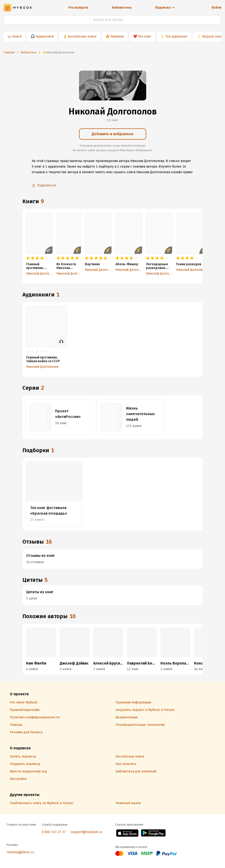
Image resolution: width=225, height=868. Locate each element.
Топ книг (145, 36)
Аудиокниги (45, 36)
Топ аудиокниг (177, 36)
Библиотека (122, 8)
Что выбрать (78, 8)
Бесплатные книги (82, 36)
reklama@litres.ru (20, 852)
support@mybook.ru (86, 832)
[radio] (28, 258)
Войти (216, 8)
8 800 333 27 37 (54, 832)
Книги (17, 36)
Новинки (117, 36)
